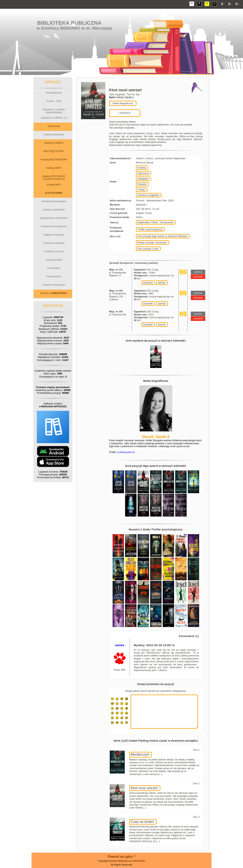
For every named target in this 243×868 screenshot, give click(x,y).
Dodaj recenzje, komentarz (152, 242)
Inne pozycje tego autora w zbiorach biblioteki (162, 236)
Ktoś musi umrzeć (144, 788)
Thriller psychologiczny (150, 229)
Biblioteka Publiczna (69, 23)
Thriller (141, 190)
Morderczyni (140, 755)
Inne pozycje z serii (148, 249)
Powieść (142, 184)
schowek (148, 283)
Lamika (120, 645)
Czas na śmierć (143, 822)
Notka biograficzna (122, 103)
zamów (161, 283)
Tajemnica (143, 173)
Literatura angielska (148, 195)
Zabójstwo (143, 179)
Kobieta (142, 168)
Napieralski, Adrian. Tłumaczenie (155, 222)
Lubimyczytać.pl (126, 452)
